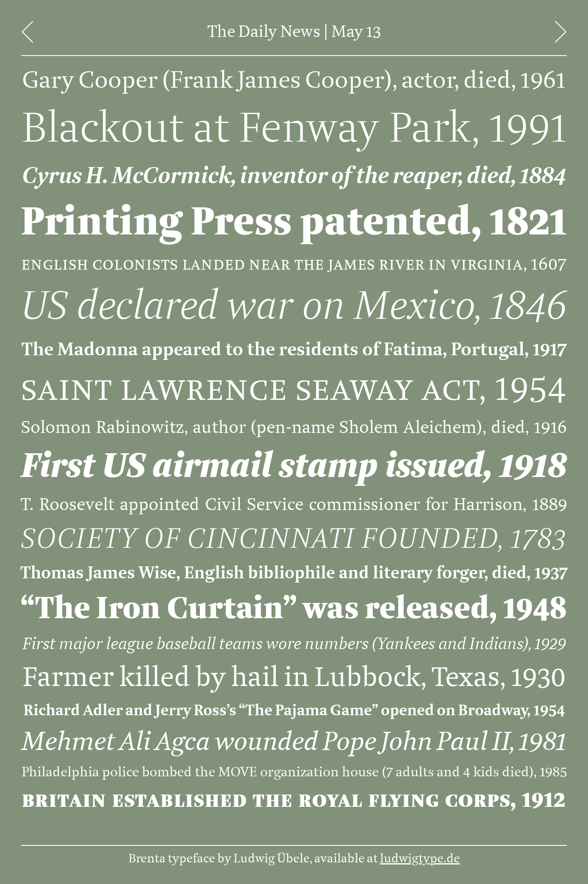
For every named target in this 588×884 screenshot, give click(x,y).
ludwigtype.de (420, 859)
